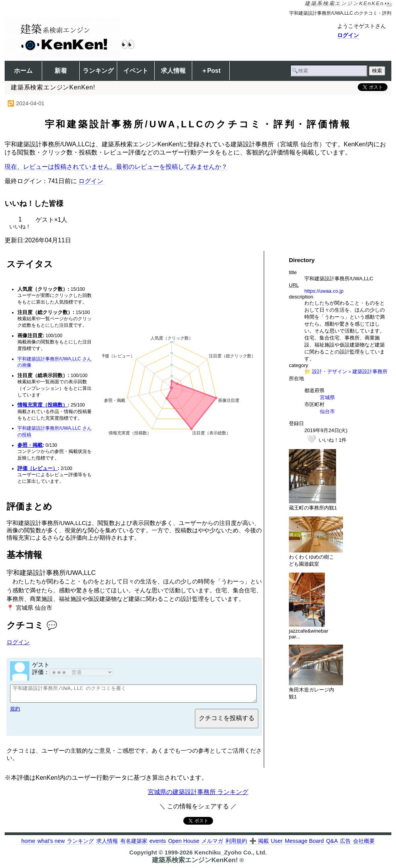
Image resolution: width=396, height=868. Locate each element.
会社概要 (364, 844)
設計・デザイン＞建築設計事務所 (350, 371)
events (157, 844)
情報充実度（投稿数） (43, 405)
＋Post (211, 71)
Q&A (332, 844)
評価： (73, 672)
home (28, 844)
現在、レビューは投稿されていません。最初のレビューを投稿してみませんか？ (116, 167)
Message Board (305, 844)
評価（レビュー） (38, 468)
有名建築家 (134, 844)
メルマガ (212, 844)
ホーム (23, 71)
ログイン (348, 35)
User (277, 844)
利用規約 (236, 844)
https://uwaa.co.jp (324, 291)
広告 (345, 844)
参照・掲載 (30, 445)
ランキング (98, 71)
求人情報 (173, 71)
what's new (51, 844)
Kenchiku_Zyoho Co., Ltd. (230, 856)
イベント (136, 71)
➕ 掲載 (259, 844)
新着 (61, 71)
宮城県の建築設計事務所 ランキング (198, 795)
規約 (15, 712)
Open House (184, 844)
